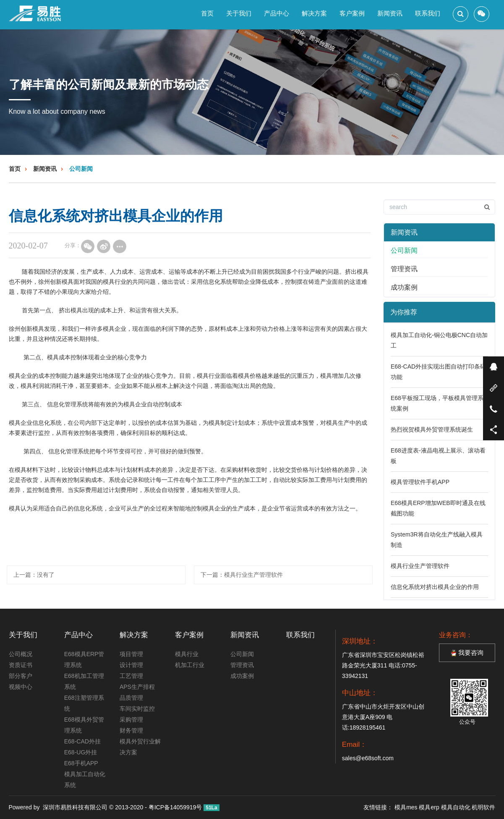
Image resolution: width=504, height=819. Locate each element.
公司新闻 (81, 169)
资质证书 (21, 665)
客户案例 (352, 13)
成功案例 (404, 287)
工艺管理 (131, 676)
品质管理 (131, 698)
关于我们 (239, 13)
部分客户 (21, 676)
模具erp (429, 807)
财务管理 (131, 730)
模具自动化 (456, 807)
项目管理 (131, 654)
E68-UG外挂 (81, 752)
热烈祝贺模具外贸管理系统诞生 (432, 429)
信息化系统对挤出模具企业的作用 (435, 587)
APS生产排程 (137, 687)
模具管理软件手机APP (420, 482)
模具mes (406, 807)
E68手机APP (81, 763)
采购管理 (131, 720)
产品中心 (277, 13)
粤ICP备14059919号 (175, 807)
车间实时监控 (137, 709)
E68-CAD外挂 (82, 741)
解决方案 (314, 13)
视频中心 (21, 687)
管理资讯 (404, 269)
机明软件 (483, 807)
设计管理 (131, 665)
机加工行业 (190, 665)
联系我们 (428, 13)
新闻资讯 (390, 13)
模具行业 (187, 654)
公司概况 (21, 654)
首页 (207, 13)
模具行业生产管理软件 (253, 575)
